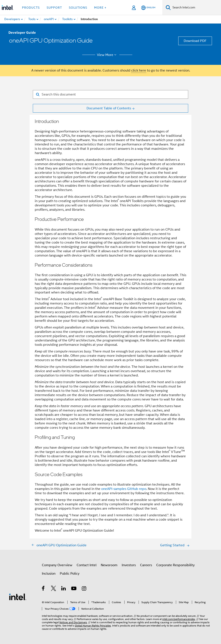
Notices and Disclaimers (73, 622)
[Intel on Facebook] (43, 589)
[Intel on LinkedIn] (64, 589)
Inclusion (49, 574)
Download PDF (195, 41)
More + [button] (100, 8)
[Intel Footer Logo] (18, 597)
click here (139, 70)
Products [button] (31, 8)
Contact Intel (87, 565)
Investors (129, 565)
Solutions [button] (78, 8)
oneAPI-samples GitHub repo (124, 489)
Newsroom (109, 565)
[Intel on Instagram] (84, 589)
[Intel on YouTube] (74, 589)
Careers (146, 565)
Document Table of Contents (109, 108)
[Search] (168, 7)
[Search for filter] (110, 94)
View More (107, 55)
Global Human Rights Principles (93, 626)
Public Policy (70, 574)
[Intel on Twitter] (54, 589)
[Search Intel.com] (196, 8)
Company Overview (57, 565)
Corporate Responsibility (175, 565)
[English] (148, 8)
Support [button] (54, 8)
